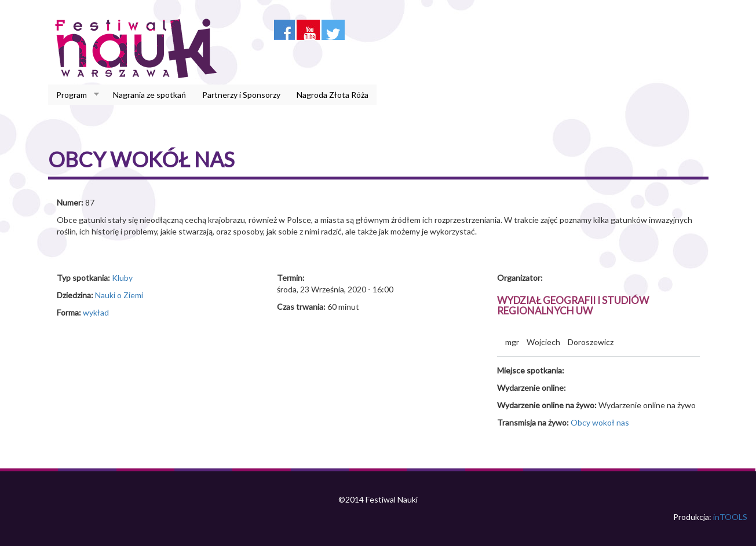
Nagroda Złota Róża (333, 95)
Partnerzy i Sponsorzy (241, 95)
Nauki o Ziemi (119, 295)
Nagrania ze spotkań (149, 95)
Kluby (122, 278)
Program (74, 95)
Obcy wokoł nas (600, 422)
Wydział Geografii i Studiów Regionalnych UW (573, 306)
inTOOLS (730, 517)
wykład (96, 312)
